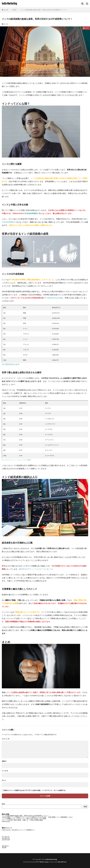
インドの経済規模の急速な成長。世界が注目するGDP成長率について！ (44, 10)
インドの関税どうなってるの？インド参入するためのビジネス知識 (24, 819)
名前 (4, 761)
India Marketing (9, 4)
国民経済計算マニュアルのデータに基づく (36, 569)
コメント (6, 739)
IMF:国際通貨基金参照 (52, 298)
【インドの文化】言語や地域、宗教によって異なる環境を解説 (22, 820)
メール (5, 771)
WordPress (62, 862)
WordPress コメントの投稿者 (22, 830)
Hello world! (6, 821)
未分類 (14, 10)
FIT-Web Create (42, 862)
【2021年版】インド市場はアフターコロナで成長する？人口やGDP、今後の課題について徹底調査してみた (37, 817)
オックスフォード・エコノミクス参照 (16, 460)
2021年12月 (6, 838)
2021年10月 (6, 840)
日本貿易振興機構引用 (32, 213)
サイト (4, 780)
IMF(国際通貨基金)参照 (11, 364)
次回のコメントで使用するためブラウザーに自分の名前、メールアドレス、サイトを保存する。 (35, 790)
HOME (6, 10)
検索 (3, 804)
